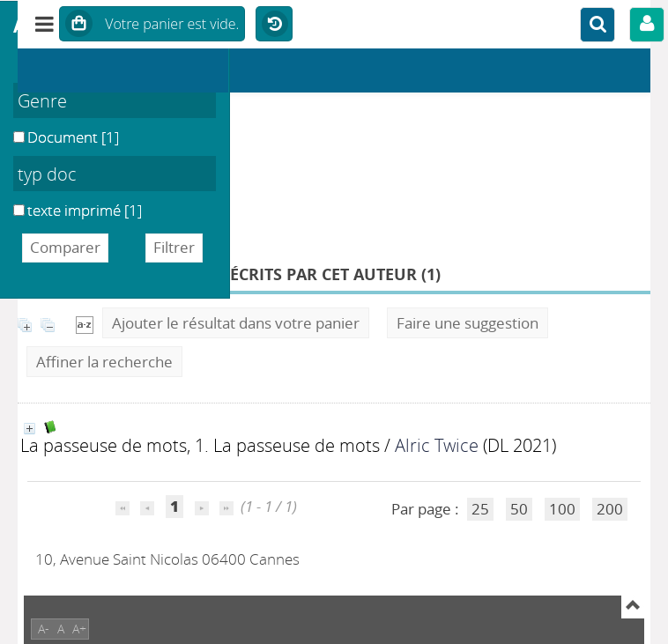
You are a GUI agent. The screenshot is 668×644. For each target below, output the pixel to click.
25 (480, 509)
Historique (274, 25)
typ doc (47, 174)
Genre (42, 100)
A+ (79, 629)
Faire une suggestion (468, 323)
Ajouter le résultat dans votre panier (236, 323)
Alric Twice (437, 445)
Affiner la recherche (104, 362)
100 (562, 509)
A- (44, 629)
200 (610, 509)
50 (519, 509)
